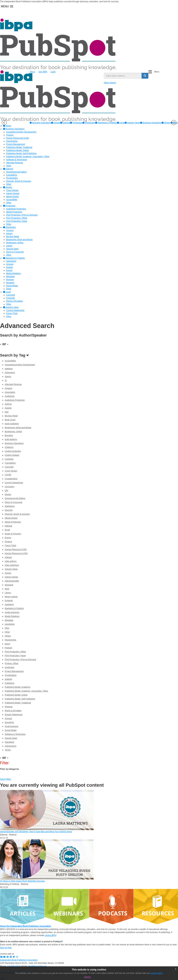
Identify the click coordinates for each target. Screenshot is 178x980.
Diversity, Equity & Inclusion (17, 514)
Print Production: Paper (15, 656)
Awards (8, 408)
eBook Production (13, 522)
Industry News (132, 123)
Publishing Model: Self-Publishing (20, 699)
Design (56, 123)
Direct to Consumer (14, 502)
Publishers (10, 683)
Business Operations (40, 123)
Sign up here (6, 948)
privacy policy (156, 973)
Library (8, 593)
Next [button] (174, 123)
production (10, 667)
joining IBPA (50, 935)
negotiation (10, 624)
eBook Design (11, 518)
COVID (8, 475)
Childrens (9, 447)
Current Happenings (14, 483)
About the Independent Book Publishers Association (26, 926)
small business (11, 726)
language (9, 585)
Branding (9, 435)
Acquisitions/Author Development (20, 365)
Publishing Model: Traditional (18, 703)
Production (76, 123)
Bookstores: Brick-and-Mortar (18, 428)
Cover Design (11, 471)
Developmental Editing (15, 498)
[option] (40, 123)
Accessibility (10, 361)
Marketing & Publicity (106, 123)
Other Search (110, 83)
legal (7, 589)
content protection (13, 451)
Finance (8, 542)
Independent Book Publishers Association (19, 960)
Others (8, 636)
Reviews (9, 707)
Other (7, 632)
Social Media (11, 730)
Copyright (9, 467)
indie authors (11, 561)
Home (7, 126)
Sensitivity (9, 722)
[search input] (123, 76)
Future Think (10, 546)
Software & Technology (15, 734)
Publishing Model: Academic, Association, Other (26, 691)
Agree (87, 977)
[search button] (145, 76)
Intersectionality (12, 581)
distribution (10, 506)
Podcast (8, 648)
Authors (8, 404)
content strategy (12, 455)
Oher (7, 628)
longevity (9, 601)
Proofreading (11, 675)
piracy (7, 644)
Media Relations (12, 616)
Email (7, 530)
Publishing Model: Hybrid (16, 695)
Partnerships (10, 640)
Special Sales (11, 738)
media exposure (12, 612)
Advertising (10, 373)
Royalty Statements (14, 715)
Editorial (65, 123)
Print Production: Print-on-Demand (20, 660)
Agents (8, 377)
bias (7, 412)
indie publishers (12, 565)
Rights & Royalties (13, 711)
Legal (121, 123)
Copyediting (10, 463)
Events (8, 538)
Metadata (9, 620)
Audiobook (10, 396)
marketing (9, 605)
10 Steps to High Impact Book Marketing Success (22, 881)
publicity (8, 679)
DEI (6, 491)
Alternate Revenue (13, 384)
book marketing (12, 424)
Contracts (9, 459)
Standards (9, 742)
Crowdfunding (11, 479)
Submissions (11, 746)
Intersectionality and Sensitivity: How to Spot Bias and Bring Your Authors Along (36, 832)
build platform (11, 439)
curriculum (9, 487)
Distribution (89, 123)
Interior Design (11, 577)
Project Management (14, 671)
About (32, 72)
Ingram (8, 573)
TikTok (8, 750)
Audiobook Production (15, 400)
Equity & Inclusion (13, 534)
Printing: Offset (11, 663)
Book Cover (10, 420)
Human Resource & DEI (16, 549)
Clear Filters (6, 779)
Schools (8, 719)
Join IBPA (43, 72)
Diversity (9, 510)
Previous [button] (4, 123)
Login (53, 72)
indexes (8, 557)
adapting (9, 369)
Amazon (9, 388)
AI (6, 380)
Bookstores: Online (13, 432)
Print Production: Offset (15, 652)
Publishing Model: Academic (18, 687)
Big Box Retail (11, 416)
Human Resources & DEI (16, 553)
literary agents (11, 597)
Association (10, 392)
